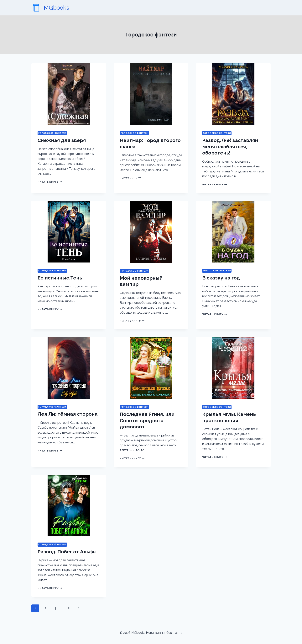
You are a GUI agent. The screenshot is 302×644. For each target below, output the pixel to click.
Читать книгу (50, 182)
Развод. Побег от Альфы (67, 552)
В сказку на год (221, 278)
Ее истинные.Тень (60, 278)
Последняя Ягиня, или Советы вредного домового (147, 420)
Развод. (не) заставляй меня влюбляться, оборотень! (230, 146)
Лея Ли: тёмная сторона (68, 414)
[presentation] (69, 94)
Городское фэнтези (52, 133)
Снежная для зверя (62, 140)
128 (69, 608)
